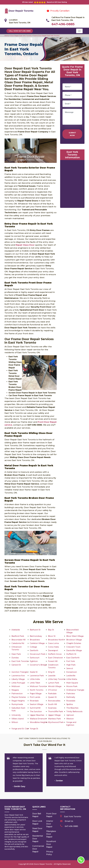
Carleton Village (37, 643)
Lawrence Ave (18, 676)
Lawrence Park (37, 676)
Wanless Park (54, 719)
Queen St (52, 697)
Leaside (52, 676)
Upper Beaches (37, 715)
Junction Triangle (20, 672)
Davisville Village (74, 650)
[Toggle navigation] (79, 31)
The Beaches (72, 708)
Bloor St (52, 636)
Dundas (15, 658)
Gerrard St (16, 665)
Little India (35, 679)
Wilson (15, 722)
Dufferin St (71, 654)
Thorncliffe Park (55, 712)
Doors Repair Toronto (43, 864)
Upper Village (54, 715)
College (33, 647)
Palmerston (17, 694)
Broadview (35, 640)
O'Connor (52, 690)
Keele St (34, 672)
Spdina (70, 704)
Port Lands (35, 697)
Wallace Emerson (38, 719)
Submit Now (72, 134)
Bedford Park (18, 636)
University (16, 715)
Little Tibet (35, 683)
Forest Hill (53, 661)
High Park (71, 665)
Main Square (72, 683)
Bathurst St (35, 630)
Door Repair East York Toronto (21, 36)
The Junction (36, 712)
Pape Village (36, 694)
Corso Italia (53, 647)
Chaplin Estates (74, 643)
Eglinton (34, 661)
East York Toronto (20, 661)
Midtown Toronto (38, 686)
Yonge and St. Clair (20, 729)
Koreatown (72, 672)
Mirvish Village (55, 686)
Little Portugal (18, 683)
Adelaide (16, 630)
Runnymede (17, 704)
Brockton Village (74, 640)
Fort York (71, 661)
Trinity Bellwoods (74, 712)
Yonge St (34, 729)
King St (51, 672)
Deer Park (16, 654)
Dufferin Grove (55, 654)
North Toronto (37, 690)
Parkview (71, 694)
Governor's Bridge (38, 665)
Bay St (51, 630)
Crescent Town (73, 647)
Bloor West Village (75, 636)
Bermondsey (36, 636)
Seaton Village (37, 704)
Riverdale (34, 701)
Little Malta (72, 679)
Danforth (34, 650)
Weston (70, 719)
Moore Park (72, 686)
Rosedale (71, 701)
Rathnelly (71, 697)
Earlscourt (35, 658)
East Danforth (73, 658)
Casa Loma (53, 643)
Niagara (15, 690)
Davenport (53, 650)
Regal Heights (18, 701)
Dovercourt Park (38, 654)
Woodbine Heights (39, 722)
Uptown (70, 715)
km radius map (72, 184)
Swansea (52, 708)
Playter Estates (19, 697)
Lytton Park (54, 683)
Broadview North (56, 640)
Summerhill (35, 708)
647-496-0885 (63, 24)
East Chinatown (55, 658)
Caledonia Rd (18, 643)
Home (7, 36)
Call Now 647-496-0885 (20, 31)
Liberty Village (18, 679)
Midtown (16, 686)
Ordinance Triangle (75, 690)
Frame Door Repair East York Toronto (46, 36)
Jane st (70, 668)
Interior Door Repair (50, 824)
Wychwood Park (56, 722)
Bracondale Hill (18, 640)
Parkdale (52, 694)
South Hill (52, 704)
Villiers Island (18, 719)
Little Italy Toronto (57, 679)
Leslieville (71, 676)
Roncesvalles (54, 701)
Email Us (69, 821)
